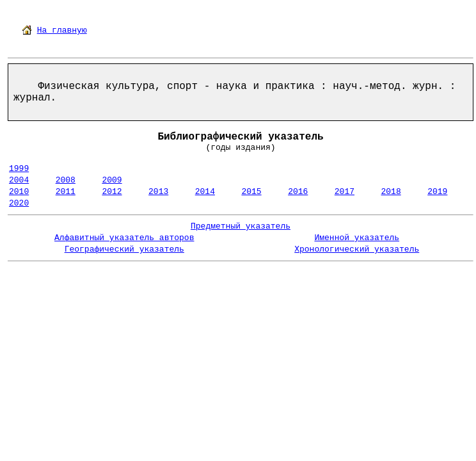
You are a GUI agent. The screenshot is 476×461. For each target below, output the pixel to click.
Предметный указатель (241, 226)
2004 (19, 180)
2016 (298, 192)
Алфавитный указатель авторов (124, 238)
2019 (437, 192)
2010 (19, 192)
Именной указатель (357, 238)
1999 (19, 169)
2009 (112, 180)
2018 (391, 192)
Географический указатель (124, 249)
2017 (345, 192)
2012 (112, 192)
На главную (62, 30)
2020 (19, 203)
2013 (158, 192)
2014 (205, 192)
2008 (66, 180)
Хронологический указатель (357, 249)
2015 (251, 192)
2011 (66, 192)
